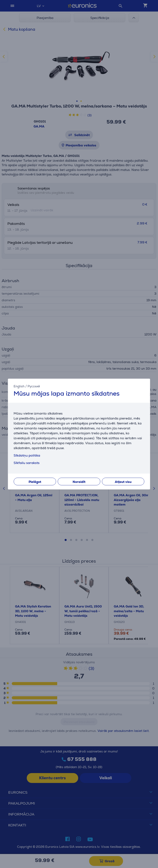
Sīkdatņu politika (27, 455)
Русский (34, 386)
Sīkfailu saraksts (27, 463)
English (19, 386)
